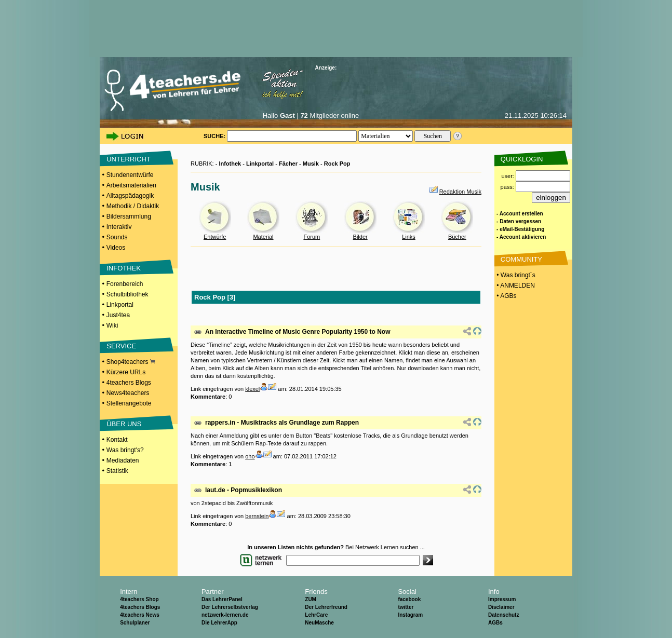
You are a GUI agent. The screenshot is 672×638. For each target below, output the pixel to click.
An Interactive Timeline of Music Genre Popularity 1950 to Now (298, 332)
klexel (252, 389)
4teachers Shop (139, 599)
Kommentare (208, 397)
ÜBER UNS (124, 424)
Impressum (502, 599)
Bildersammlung (129, 216)
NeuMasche (319, 623)
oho (250, 456)
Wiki (112, 325)
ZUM (311, 599)
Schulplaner (135, 623)
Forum (312, 237)
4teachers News (140, 615)
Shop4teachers (131, 362)
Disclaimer (501, 607)
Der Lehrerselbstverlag (230, 607)
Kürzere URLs (126, 372)
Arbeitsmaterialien (131, 185)
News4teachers (128, 393)
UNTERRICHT (129, 159)
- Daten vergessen (519, 221)
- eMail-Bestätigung (520, 229)
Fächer (288, 164)
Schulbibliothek (127, 294)
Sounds (117, 237)
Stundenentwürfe (130, 175)
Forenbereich (125, 284)
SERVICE (121, 346)
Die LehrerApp (219, 623)
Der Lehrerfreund (326, 607)
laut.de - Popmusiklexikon (244, 490)
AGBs (495, 623)
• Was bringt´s (515, 275)
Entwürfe (215, 237)
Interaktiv (119, 227)
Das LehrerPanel (222, 599)
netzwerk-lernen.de (225, 615)
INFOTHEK (124, 268)
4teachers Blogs (129, 383)
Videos (116, 248)
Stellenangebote (129, 403)
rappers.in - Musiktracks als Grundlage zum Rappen (282, 423)
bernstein (257, 516)
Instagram (410, 615)
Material (263, 237)
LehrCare (316, 615)
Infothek (230, 164)
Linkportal (120, 305)
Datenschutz (503, 615)
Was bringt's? (125, 450)
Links (409, 237)
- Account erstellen (520, 214)
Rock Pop (337, 164)
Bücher (457, 237)
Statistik (117, 471)
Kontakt (117, 440)
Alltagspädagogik (130, 196)
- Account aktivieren (521, 237)
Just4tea (118, 315)
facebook (409, 599)
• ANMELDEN (515, 286)
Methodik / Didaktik (133, 206)
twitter (406, 607)
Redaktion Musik (460, 192)
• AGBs (506, 296)
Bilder (360, 237)
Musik (311, 164)
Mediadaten (123, 460)
